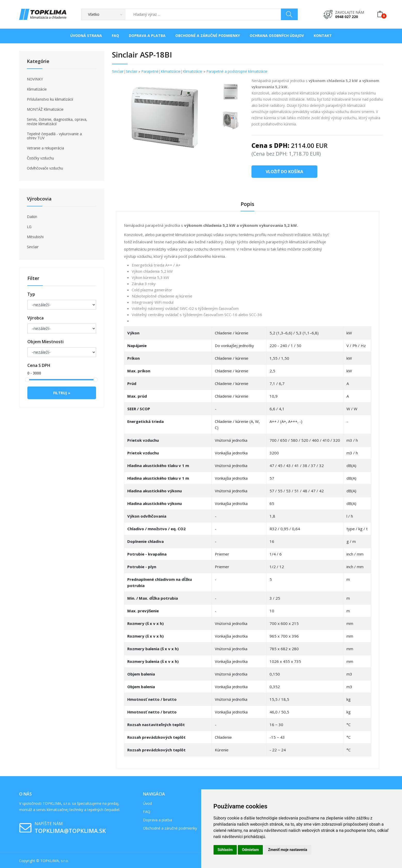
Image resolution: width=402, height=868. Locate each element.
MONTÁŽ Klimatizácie (45, 109)
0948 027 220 (346, 17)
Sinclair (33, 247)
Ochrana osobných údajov (277, 35)
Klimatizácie (37, 89)
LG (29, 227)
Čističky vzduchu (40, 158)
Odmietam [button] (250, 850)
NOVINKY (35, 79)
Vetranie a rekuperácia (45, 148)
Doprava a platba (147, 35)
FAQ (115, 35)
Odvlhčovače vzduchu (45, 168)
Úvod (147, 803)
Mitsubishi (35, 237)
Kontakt (323, 35)
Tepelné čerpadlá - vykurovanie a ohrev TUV (54, 136)
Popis (247, 204)
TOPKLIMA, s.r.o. (54, 861)
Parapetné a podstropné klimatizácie (237, 71)
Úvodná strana (86, 35)
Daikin (32, 217)
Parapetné (150, 71)
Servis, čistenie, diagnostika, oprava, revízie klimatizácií (57, 122)
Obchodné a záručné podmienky (208, 35)
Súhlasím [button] (225, 850)
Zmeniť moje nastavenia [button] (287, 850)
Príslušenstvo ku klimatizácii (50, 99)
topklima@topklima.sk (70, 831)
